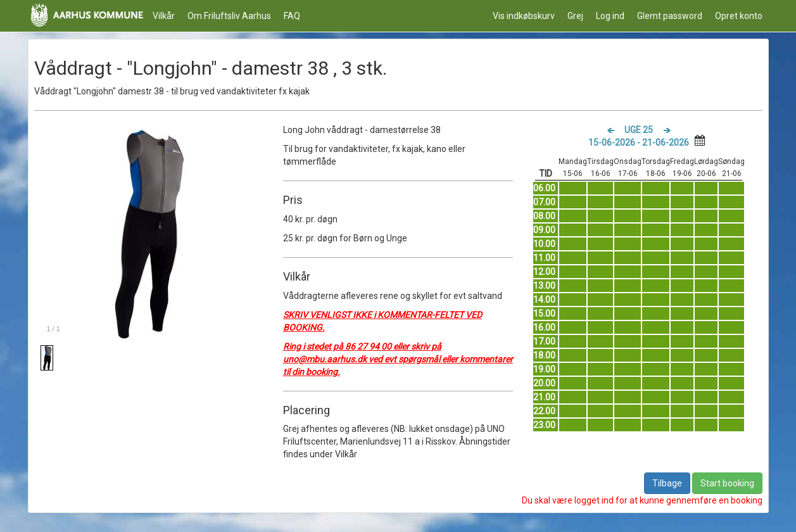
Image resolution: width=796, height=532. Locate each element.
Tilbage (667, 483)
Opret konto (739, 16)
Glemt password (670, 16)
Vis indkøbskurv (524, 16)
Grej (575, 16)
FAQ (292, 16)
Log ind (610, 16)
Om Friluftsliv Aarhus (229, 16)
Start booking (727, 483)
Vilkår (164, 16)
